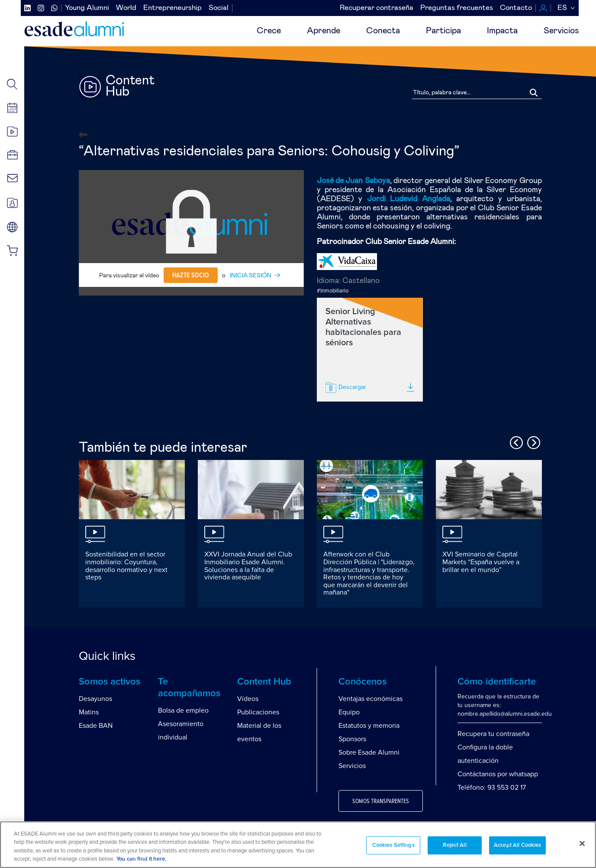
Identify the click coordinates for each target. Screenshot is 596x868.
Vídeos (248, 699)
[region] (298, 845)
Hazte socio (191, 275)
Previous (515, 441)
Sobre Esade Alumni (369, 752)
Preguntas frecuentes (457, 8)
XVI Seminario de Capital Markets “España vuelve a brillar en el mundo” (481, 562)
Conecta (383, 31)
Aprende (324, 31)
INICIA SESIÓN (251, 276)
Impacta (502, 31)
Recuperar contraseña (377, 8)
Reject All (454, 845)
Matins (89, 712)
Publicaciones (258, 712)
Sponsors (352, 739)
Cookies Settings (393, 845)
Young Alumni (87, 8)
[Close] (582, 843)
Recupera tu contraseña (493, 734)
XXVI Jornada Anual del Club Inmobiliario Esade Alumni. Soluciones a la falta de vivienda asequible (248, 566)
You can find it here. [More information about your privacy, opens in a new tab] (141, 859)
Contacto (516, 8)
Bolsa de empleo (183, 710)
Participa (443, 31)
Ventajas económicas (370, 699)
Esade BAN (96, 726)
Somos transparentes (381, 801)
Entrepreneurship (172, 8)
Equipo (349, 712)
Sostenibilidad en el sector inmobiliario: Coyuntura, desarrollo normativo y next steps (126, 566)
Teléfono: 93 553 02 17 (492, 788)
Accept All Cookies (517, 845)
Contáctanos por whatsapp (498, 774)
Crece (269, 31)
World (126, 8)
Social (219, 8)
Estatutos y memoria (369, 726)
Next (532, 441)
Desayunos (95, 699)
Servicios (561, 31)
